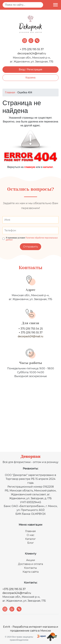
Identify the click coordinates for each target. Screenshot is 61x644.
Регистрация (35, 69)
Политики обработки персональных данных (32, 239)
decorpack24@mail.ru (32, 53)
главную (30, 167)
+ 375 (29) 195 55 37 (32, 49)
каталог (48, 167)
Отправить (30, 247)
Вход (22, 69)
